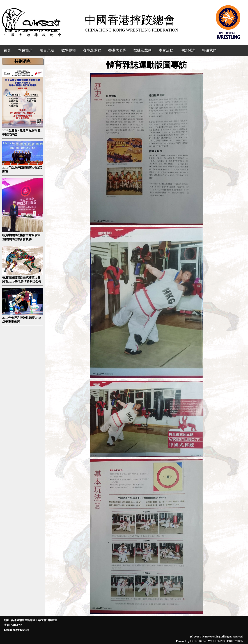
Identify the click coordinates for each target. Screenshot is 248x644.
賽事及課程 (92, 50)
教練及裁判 (142, 50)
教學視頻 (69, 50)
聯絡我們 (209, 50)
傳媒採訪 (188, 50)
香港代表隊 (117, 50)
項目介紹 (47, 50)
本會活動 (166, 50)
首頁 (7, 50)
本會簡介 (25, 50)
